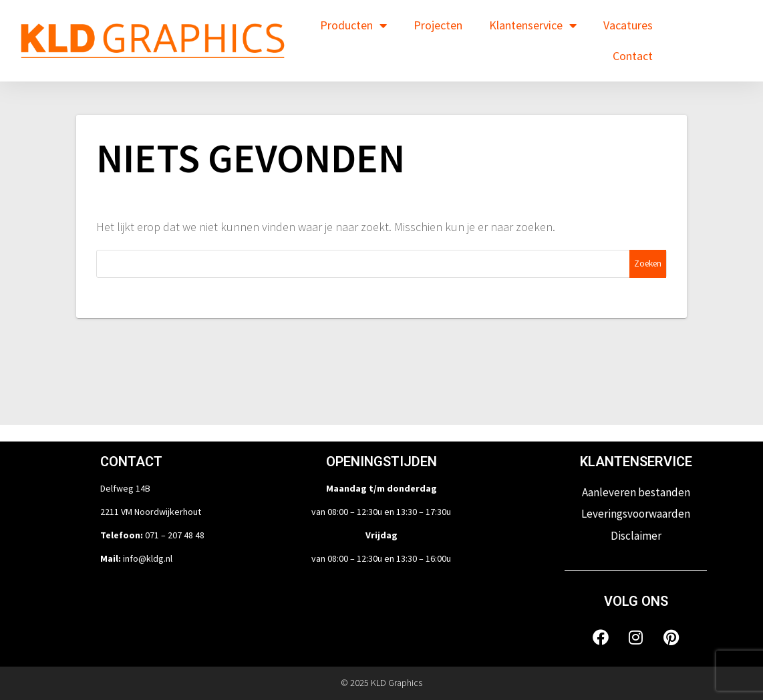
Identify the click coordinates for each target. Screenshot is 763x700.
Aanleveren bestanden (636, 492)
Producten (353, 25)
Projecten (438, 25)
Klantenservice (533, 25)
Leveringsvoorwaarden (636, 514)
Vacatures (628, 25)
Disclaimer (636, 536)
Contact (633, 56)
